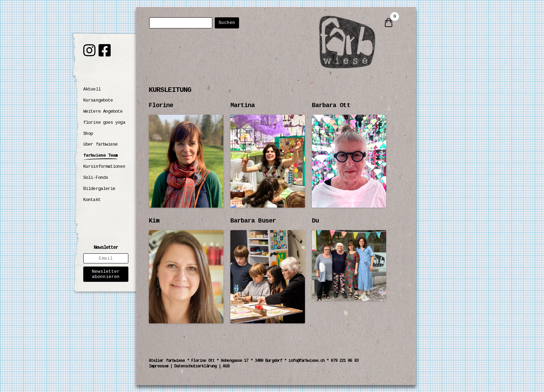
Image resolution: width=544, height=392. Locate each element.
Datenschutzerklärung (195, 366)
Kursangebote (98, 100)
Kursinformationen (104, 167)
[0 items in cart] (389, 23)
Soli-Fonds (96, 178)
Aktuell (92, 89)
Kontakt (92, 200)
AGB (226, 366)
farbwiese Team (100, 155)
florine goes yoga (104, 123)
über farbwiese (100, 144)
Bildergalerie (99, 189)
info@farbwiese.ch (306, 361)
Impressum (158, 366)
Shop (88, 134)
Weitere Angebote (103, 111)
